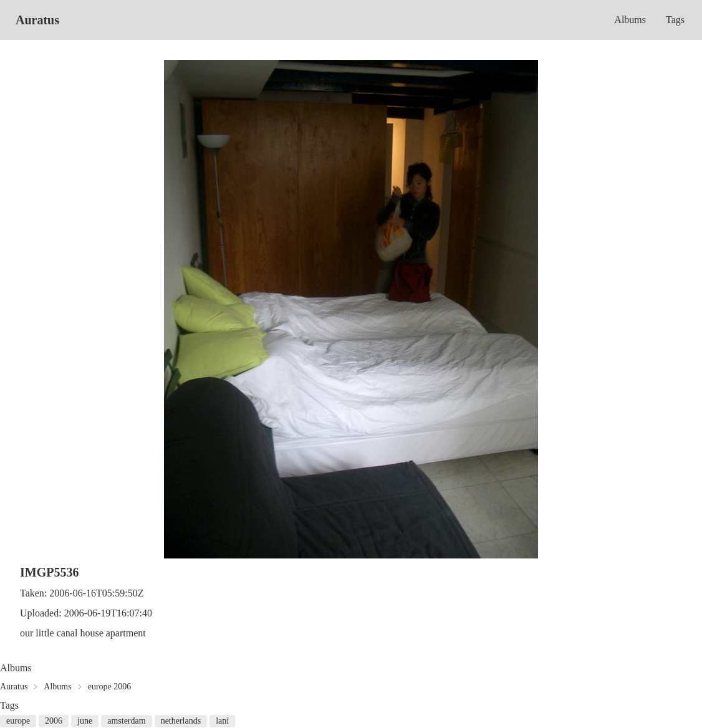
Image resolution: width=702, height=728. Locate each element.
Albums (630, 20)
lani (222, 721)
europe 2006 (110, 687)
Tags (675, 20)
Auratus (37, 20)
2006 (54, 721)
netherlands (181, 721)
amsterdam (126, 721)
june (85, 721)
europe (18, 721)
